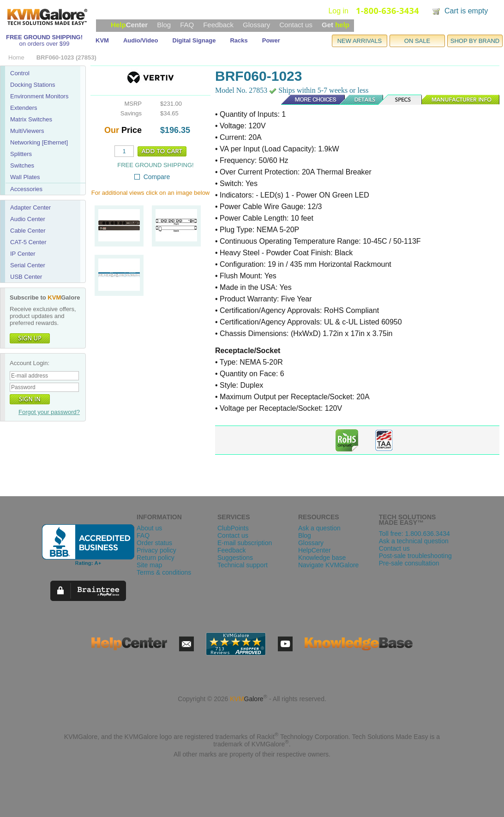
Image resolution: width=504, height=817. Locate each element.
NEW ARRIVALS (360, 41)
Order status (154, 543)
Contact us (296, 25)
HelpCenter (315, 550)
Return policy (156, 558)
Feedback (218, 25)
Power (271, 40)
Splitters (21, 154)
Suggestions (235, 558)
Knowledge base (322, 558)
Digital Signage (194, 40)
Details (362, 100)
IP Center (23, 254)
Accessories (26, 189)
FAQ (187, 25)
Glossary (256, 25)
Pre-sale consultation (409, 563)
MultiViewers (27, 131)
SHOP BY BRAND (475, 41)
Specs (403, 100)
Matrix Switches (31, 119)
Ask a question (319, 528)
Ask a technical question (414, 541)
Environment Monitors (39, 96)
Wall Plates (25, 177)
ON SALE (417, 41)
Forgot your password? (49, 412)
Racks (239, 40)
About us (149, 528)
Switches (22, 165)
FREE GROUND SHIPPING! (44, 37)
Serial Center (28, 265)
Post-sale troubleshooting (415, 556)
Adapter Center (30, 207)
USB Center (26, 277)
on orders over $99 (44, 44)
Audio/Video (141, 40)
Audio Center (28, 219)
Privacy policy (156, 550)
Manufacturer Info (461, 100)
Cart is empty (466, 11)
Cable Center (28, 231)
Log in (338, 11)
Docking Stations (33, 85)
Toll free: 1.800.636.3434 (414, 534)
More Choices (308, 100)
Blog (164, 25)
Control (20, 73)
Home (16, 57)
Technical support (243, 565)
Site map (149, 565)
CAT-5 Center (28, 242)
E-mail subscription (245, 543)
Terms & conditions (164, 572)
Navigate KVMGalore (329, 565)
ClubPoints (233, 528)
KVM (102, 40)
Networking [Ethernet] (39, 142)
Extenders (24, 108)
